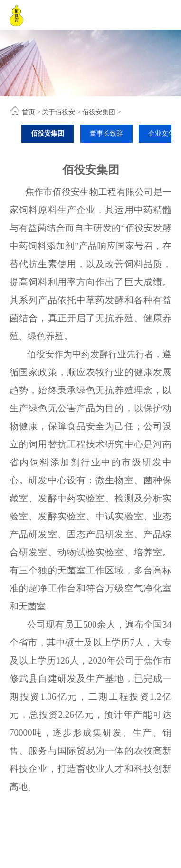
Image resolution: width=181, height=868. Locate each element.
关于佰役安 (58, 112)
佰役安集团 (99, 112)
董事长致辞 (106, 134)
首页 (29, 112)
